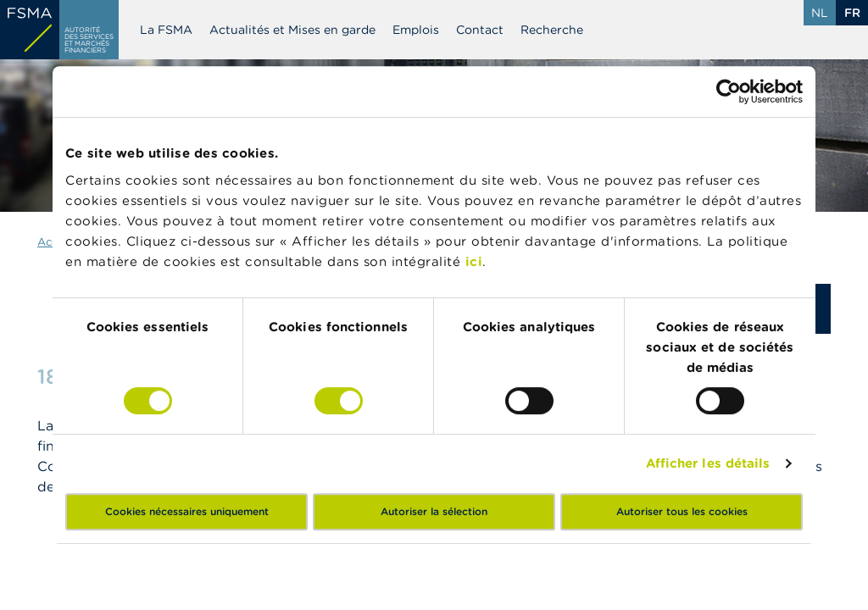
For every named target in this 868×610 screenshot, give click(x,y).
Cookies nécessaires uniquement (187, 511)
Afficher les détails (708, 463)
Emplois (416, 30)
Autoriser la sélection (434, 511)
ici (474, 261)
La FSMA (166, 30)
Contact (480, 30)
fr (852, 13)
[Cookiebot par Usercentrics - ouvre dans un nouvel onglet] (729, 91)
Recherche (552, 30)
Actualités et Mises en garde (292, 30)
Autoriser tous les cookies (682, 511)
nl (820, 13)
